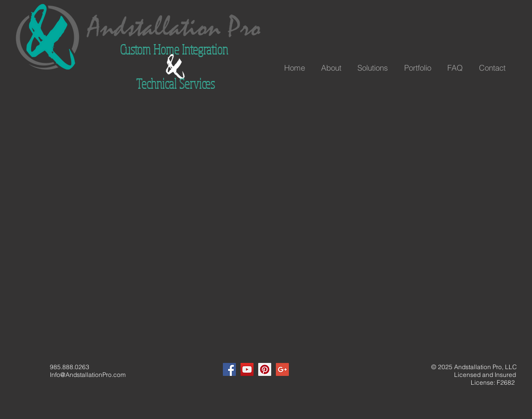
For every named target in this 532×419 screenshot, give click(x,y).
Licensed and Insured (473, 375)
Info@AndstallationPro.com (88, 375)
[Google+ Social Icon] (282, 369)
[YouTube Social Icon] (247, 369)
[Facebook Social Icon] (229, 369)
